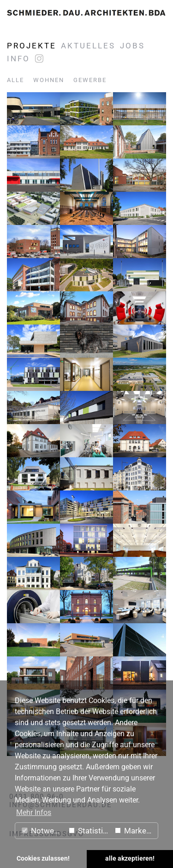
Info (18, 59)
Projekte (32, 46)
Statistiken (90, 831)
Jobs (132, 46)
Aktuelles (88, 46)
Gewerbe (90, 80)
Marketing (136, 831)
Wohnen (49, 80)
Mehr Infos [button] (34, 812)
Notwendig (43, 831)
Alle (15, 80)
